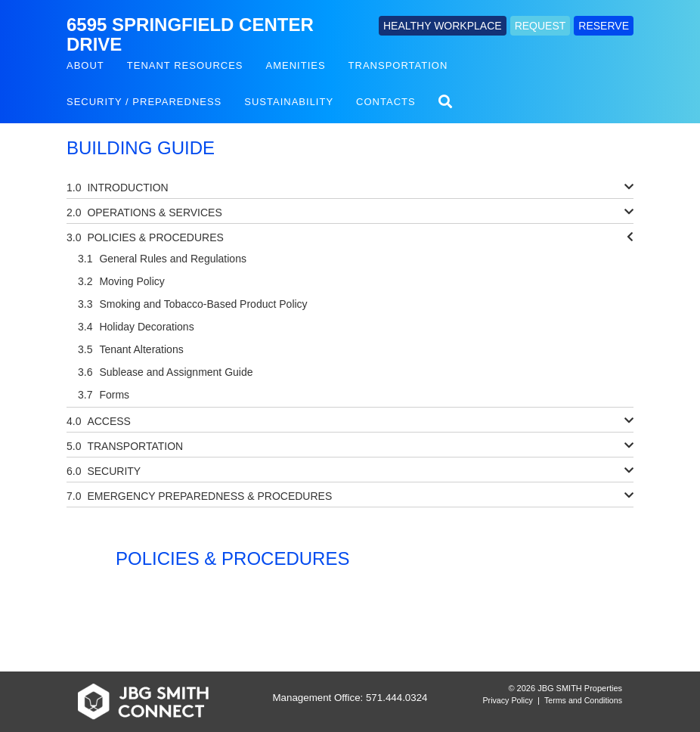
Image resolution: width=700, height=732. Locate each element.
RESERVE (604, 26)
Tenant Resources (185, 65)
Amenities (296, 65)
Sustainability (289, 102)
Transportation (398, 65)
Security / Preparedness (144, 102)
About (85, 65)
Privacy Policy (508, 700)
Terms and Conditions (583, 700)
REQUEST (540, 26)
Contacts (386, 102)
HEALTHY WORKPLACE (443, 26)
